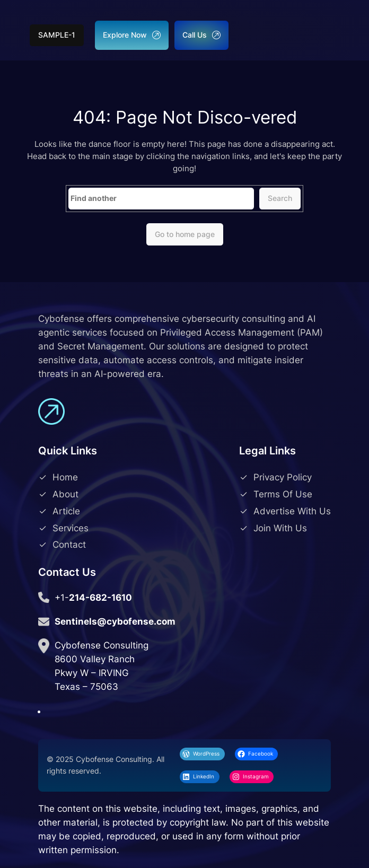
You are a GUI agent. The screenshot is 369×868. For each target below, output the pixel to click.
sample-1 (57, 35)
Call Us (201, 35)
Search (280, 198)
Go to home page (185, 234)
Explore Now (132, 35)
